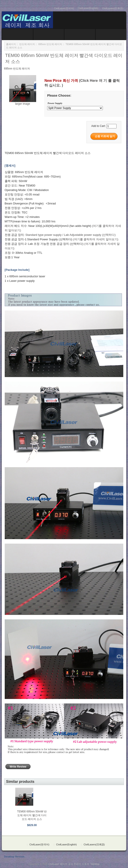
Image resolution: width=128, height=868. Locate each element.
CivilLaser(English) (88, 8)
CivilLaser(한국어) (64, 8)
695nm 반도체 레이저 (50, 44)
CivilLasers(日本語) (113, 8)
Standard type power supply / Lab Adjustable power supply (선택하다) (71, 235)
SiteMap (95, 864)
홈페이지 (11, 44)
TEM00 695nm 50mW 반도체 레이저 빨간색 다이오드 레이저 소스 (32, 815)
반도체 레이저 (27, 44)
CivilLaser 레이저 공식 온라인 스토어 (69, 864)
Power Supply (55, 103)
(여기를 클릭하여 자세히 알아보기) (96, 239)
